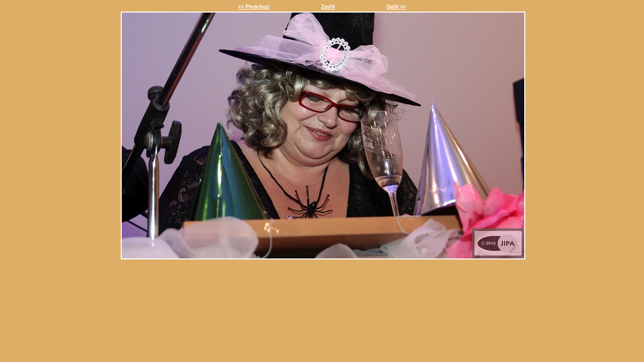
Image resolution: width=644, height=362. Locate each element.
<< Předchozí (254, 7)
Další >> (396, 7)
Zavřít (328, 7)
